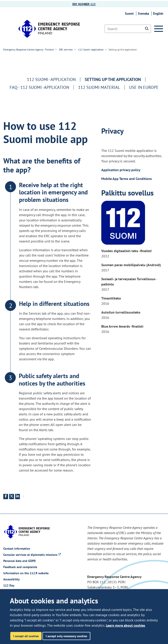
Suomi (130, 13)
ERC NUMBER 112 (84, 4)
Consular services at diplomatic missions (32, 555)
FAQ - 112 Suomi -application (39, 87)
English (159, 13)
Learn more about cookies (125, 625)
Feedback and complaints (20, 567)
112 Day (9, 585)
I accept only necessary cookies (66, 636)
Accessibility (11, 579)
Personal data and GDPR (19, 561)
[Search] (128, 29)
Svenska (144, 13)
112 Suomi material (99, 87)
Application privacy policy (121, 170)
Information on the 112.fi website (26, 573)
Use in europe (144, 87)
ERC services (66, 49)
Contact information (17, 549)
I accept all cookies (26, 636)
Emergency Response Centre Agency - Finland (28, 49)
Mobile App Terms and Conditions (127, 179)
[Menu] (159, 29)
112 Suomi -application (91, 49)
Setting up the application (113, 79)
